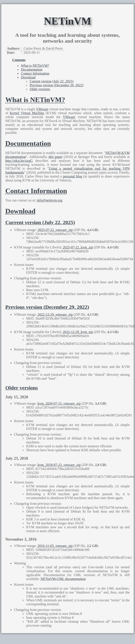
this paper (56, 157)
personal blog (73, 176)
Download (28, 77)
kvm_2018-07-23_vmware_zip (59, 465)
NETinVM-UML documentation (63, 579)
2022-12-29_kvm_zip (78, 332)
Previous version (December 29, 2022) (57, 85)
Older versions (40, 89)
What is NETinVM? (35, 66)
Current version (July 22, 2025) (51, 81)
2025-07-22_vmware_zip (55, 230)
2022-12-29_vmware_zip (55, 314)
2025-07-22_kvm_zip (78, 247)
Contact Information (35, 73)
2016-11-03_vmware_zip (55, 546)
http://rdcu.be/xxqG (19, 161)
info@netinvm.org (50, 200)
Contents (19, 60)
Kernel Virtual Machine (27, 113)
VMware (42, 109)
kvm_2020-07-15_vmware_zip (59, 403)
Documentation (32, 70)
